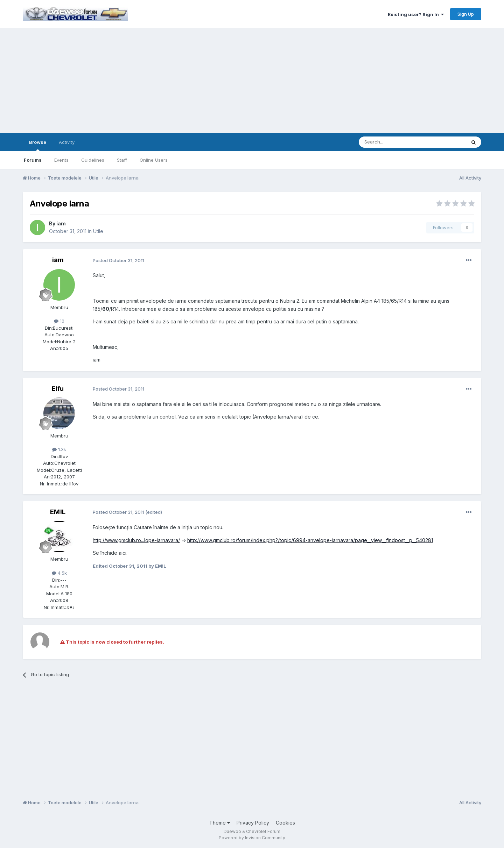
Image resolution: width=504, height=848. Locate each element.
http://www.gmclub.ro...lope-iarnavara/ (136, 540)
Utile (98, 231)
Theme (220, 823)
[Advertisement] (252, 80)
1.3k (59, 449)
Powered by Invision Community (252, 838)
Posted (118, 260)
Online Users (154, 160)
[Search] (394, 142)
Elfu (58, 389)
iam (61, 223)
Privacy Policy (253, 823)
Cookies (285, 823)
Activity (67, 142)
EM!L (58, 512)
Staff (122, 160)
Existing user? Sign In (416, 14)
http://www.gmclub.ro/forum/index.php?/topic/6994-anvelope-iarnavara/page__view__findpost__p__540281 (310, 540)
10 (59, 321)
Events (61, 160)
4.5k (59, 573)
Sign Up (466, 14)
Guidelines (93, 160)
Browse (38, 145)
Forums (33, 160)
